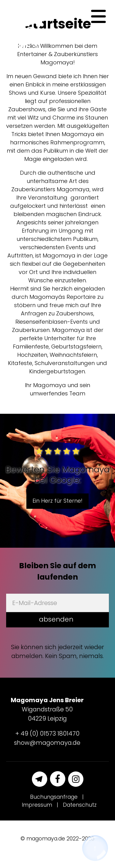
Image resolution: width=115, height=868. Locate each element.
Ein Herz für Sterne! (57, 501)
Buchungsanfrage (54, 797)
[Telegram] (40, 779)
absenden (56, 619)
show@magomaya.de (47, 743)
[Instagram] (76, 779)
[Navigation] (98, 17)
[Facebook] (58, 779)
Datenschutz (80, 805)
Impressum (37, 805)
